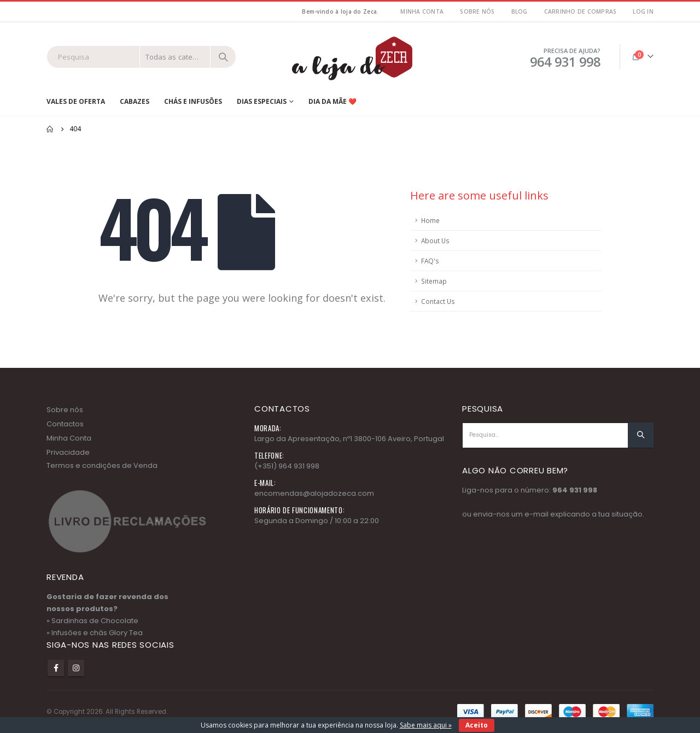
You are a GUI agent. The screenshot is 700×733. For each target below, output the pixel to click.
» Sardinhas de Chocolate (92, 621)
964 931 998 (575, 490)
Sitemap (434, 281)
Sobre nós (477, 11)
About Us (435, 241)
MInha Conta (422, 11)
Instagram (76, 668)
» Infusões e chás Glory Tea (95, 633)
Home (430, 220)
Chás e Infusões (193, 101)
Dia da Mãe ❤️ (332, 101)
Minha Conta (69, 438)
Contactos (65, 424)
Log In (643, 11)
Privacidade (68, 452)
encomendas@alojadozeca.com (314, 493)
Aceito (477, 725)
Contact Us (438, 301)
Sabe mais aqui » (426, 725)
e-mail (536, 514)
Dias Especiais (262, 101)
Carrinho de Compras (581, 11)
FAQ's (430, 261)
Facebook (56, 668)
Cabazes (135, 101)
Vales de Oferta (76, 101)
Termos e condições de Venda (102, 465)
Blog (520, 11)
